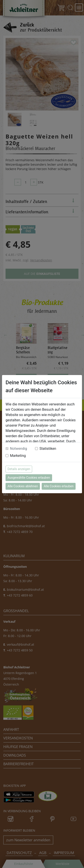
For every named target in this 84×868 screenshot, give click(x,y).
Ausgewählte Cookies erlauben (29, 478)
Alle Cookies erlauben (59, 486)
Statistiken (48, 449)
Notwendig (19, 449)
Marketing (18, 456)
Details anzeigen (19, 469)
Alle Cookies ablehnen (23, 486)
